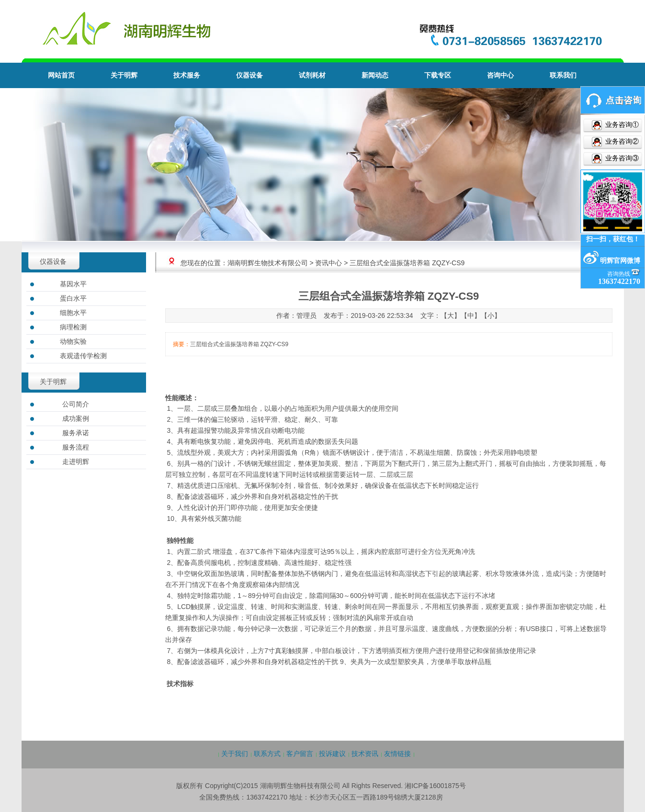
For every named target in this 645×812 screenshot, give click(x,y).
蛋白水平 (73, 298)
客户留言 (300, 754)
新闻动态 (375, 75)
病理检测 (73, 327)
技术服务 (187, 75)
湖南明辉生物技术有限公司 (268, 263)
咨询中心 (500, 75)
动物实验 (73, 341)
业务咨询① (621, 125)
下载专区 (438, 75)
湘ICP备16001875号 (435, 786)
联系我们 (563, 75)
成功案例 (76, 418)
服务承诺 (76, 433)
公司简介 (76, 404)
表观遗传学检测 (83, 356)
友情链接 (397, 754)
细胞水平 (73, 313)
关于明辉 (124, 75)
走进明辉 (76, 462)
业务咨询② (621, 141)
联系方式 (267, 754)
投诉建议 (332, 754)
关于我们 (235, 754)
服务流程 (76, 447)
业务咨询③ (621, 158)
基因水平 (73, 284)
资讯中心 (328, 263)
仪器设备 (249, 75)
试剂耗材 (312, 75)
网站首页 (61, 75)
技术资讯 (365, 754)
